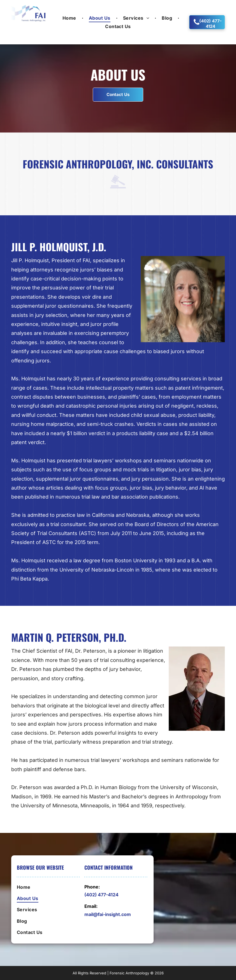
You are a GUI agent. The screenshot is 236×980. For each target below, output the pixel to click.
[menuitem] (70, 18)
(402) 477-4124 (101, 895)
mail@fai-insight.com (108, 914)
